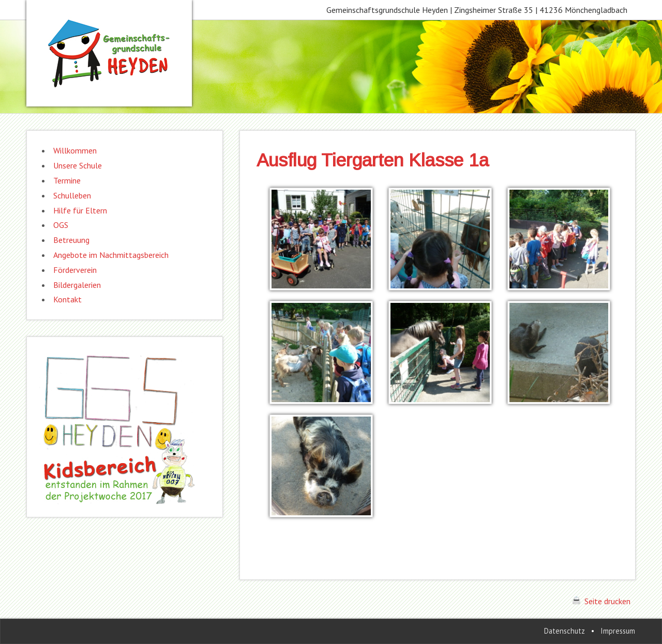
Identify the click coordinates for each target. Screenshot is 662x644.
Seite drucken (601, 601)
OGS (61, 225)
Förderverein (75, 270)
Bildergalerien (77, 285)
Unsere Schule (78, 165)
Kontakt (67, 299)
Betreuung (71, 240)
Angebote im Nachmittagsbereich (111, 255)
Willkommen (75, 150)
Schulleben (72, 195)
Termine (67, 180)
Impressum (618, 631)
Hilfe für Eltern (80, 210)
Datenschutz (565, 631)
